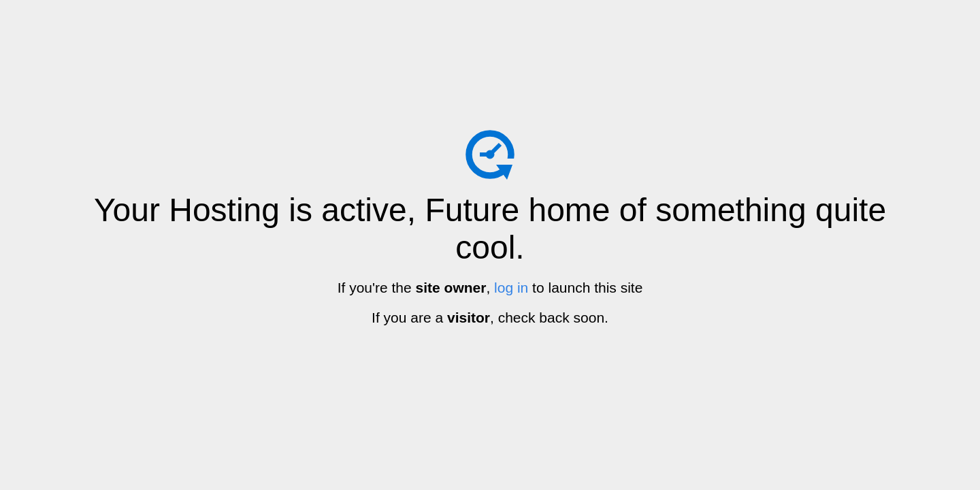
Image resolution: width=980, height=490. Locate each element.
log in (511, 288)
